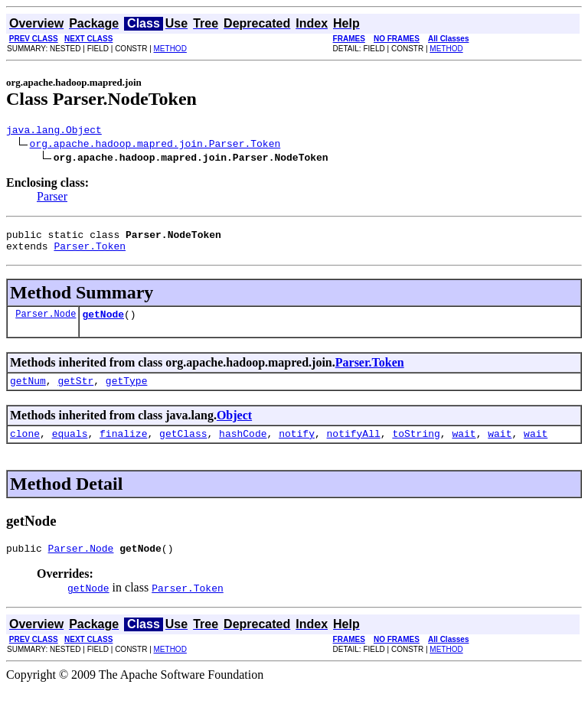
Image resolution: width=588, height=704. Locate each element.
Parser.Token (90, 253)
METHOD (170, 49)
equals (70, 447)
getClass (183, 447)
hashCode (243, 447)
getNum (28, 392)
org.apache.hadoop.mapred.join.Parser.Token (155, 145)
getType (127, 392)
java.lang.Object (54, 132)
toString (416, 447)
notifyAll (354, 447)
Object (234, 427)
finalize (123, 447)
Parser (52, 199)
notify (297, 447)
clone (25, 447)
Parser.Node (46, 323)
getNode (103, 323)
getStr (75, 392)
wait (464, 447)
